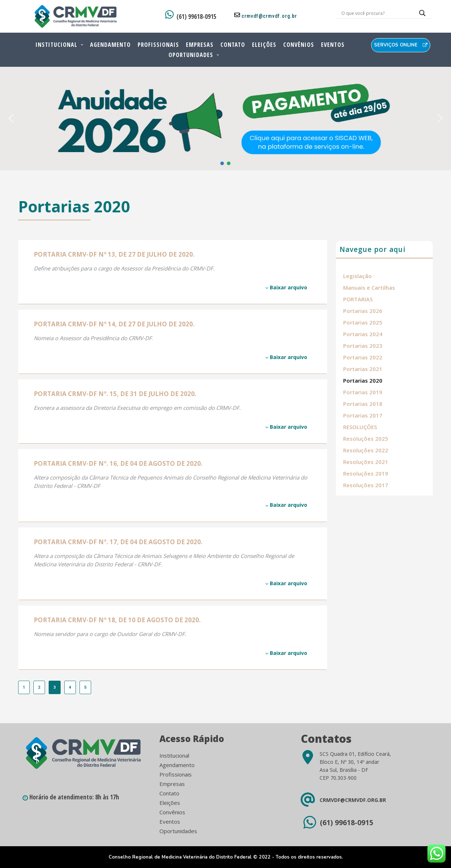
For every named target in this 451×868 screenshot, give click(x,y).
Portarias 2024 (363, 334)
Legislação (357, 276)
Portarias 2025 (363, 322)
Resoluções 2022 (366, 450)
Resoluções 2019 (366, 473)
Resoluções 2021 (366, 462)
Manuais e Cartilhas (369, 288)
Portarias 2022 (363, 357)
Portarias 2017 (363, 415)
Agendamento (110, 45)
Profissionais (158, 45)
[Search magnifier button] (422, 15)
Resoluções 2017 (366, 485)
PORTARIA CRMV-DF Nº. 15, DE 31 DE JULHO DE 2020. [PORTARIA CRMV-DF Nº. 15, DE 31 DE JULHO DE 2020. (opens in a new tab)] (115, 394)
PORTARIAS (358, 299)
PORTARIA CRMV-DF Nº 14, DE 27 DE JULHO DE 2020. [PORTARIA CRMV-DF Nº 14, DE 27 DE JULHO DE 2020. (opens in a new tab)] (114, 324)
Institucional (56, 45)
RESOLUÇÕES (360, 427)
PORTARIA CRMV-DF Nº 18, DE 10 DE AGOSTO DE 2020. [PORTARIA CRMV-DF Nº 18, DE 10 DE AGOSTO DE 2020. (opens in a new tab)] (117, 620)
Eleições (264, 45)
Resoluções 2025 (366, 439)
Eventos (333, 45)
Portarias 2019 (363, 392)
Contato (233, 45)
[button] (11, 118)
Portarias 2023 (363, 346)
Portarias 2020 (363, 380)
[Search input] (376, 13)
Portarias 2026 (363, 311)
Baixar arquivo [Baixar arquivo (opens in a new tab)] (286, 287)
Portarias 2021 (363, 369)
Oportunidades (191, 55)
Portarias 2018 (363, 404)
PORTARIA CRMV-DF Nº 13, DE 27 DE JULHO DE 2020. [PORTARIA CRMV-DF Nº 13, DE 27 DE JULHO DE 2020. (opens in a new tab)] (114, 254)
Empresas (200, 45)
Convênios (299, 45)
